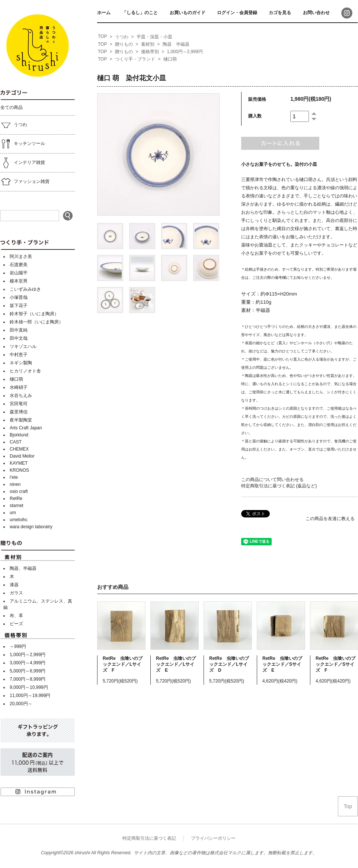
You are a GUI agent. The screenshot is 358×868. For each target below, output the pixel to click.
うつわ (14, 125)
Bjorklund (19, 435)
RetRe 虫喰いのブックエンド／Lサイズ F (123, 664)
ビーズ (16, 624)
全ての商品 (12, 107)
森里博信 (19, 412)
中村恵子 (19, 355)
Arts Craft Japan (26, 428)
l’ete (14, 477)
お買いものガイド (188, 13)
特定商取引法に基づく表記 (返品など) (279, 486)
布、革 (16, 616)
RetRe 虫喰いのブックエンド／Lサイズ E (176, 664)
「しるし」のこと (140, 13)
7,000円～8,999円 (28, 679)
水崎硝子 (19, 387)
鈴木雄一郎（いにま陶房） (36, 322)
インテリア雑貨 (23, 163)
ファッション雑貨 (25, 182)
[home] (102, 37)
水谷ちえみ (21, 396)
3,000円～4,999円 (28, 663)
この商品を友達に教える (330, 519)
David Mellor (22, 456)
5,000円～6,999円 (28, 671)
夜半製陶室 (21, 420)
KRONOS (19, 470)
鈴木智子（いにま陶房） (34, 314)
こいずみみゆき (25, 289)
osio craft (19, 491)
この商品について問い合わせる (272, 480)
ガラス (16, 593)
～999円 (18, 646)
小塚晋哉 (19, 297)
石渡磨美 (19, 265)
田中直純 (19, 330)
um (13, 513)
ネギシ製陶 (21, 363)
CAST (16, 442)
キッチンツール (23, 144)
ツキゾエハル (23, 346)
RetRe (16, 498)
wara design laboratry (31, 527)
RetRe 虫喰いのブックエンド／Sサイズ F (335, 664)
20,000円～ (21, 704)
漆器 (14, 585)
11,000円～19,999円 (30, 696)
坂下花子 (19, 306)
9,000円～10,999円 (29, 687)
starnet (17, 506)
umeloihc (19, 520)
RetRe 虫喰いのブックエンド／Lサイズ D (229, 664)
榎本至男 (19, 281)
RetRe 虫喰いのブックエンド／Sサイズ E (282, 664)
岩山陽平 (19, 273)
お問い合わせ (316, 13)
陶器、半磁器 (23, 568)
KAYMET (19, 463)
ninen (15, 484)
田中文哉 (19, 338)
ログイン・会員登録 (237, 13)
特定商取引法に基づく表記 (149, 838)
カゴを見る (280, 13)
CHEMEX (19, 449)
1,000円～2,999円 (28, 655)
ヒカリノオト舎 (25, 371)
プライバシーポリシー (213, 838)
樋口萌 (16, 379)
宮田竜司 (19, 404)
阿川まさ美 (21, 256)
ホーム (104, 13)
